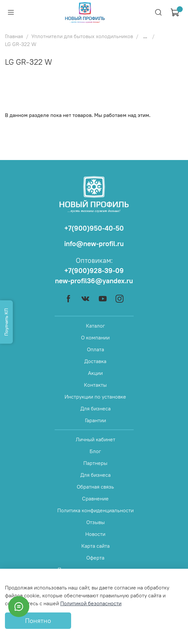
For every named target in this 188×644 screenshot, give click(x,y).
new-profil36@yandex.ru (94, 281)
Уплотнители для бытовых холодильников (82, 36)
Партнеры (95, 463)
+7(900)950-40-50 (94, 228)
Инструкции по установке (95, 397)
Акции (95, 373)
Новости (95, 534)
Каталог (95, 326)
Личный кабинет (95, 439)
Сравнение (95, 498)
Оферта (95, 558)
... (145, 36)
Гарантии (95, 420)
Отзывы (95, 522)
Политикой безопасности (91, 603)
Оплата (95, 349)
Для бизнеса (95, 408)
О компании (95, 337)
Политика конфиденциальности (95, 510)
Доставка (95, 361)
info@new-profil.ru (94, 244)
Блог (95, 451)
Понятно (38, 621)
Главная (14, 36)
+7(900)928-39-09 (94, 271)
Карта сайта (95, 546)
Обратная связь (95, 487)
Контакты (95, 385)
